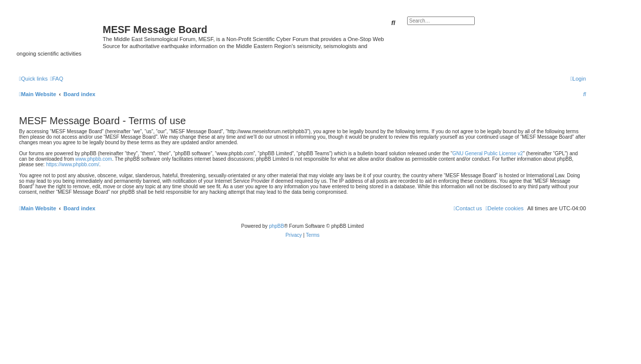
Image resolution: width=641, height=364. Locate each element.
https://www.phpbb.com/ (73, 164)
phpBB (276, 226)
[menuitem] (57, 79)
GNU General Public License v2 (488, 153)
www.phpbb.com (93, 159)
